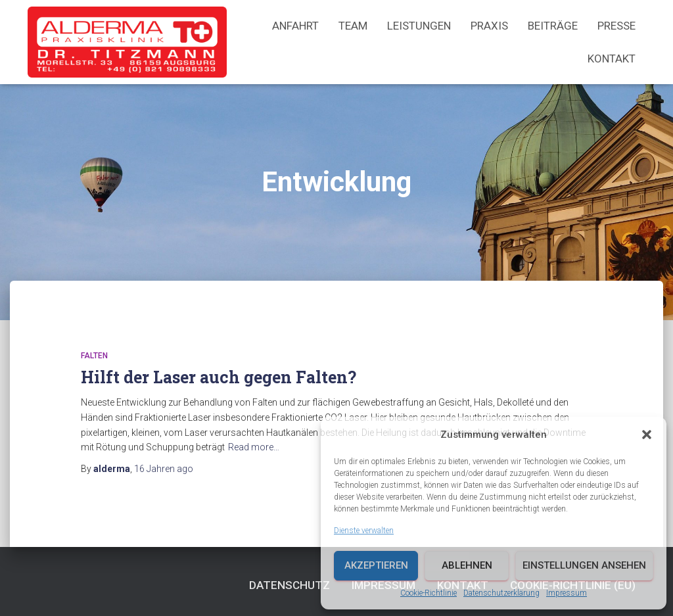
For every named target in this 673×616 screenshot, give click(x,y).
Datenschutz (290, 585)
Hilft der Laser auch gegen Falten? (219, 377)
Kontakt (612, 59)
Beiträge (553, 26)
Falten (94, 356)
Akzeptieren (376, 565)
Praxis (489, 26)
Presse (616, 26)
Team (353, 26)
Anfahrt (295, 26)
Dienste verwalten (364, 531)
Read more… (254, 447)
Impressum (567, 593)
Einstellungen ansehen (584, 565)
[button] (647, 435)
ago (164, 469)
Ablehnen (467, 565)
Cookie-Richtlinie (429, 593)
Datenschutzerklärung (501, 593)
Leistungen (419, 26)
